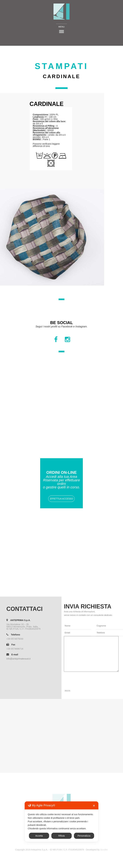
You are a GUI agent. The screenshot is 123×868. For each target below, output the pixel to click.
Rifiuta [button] (61, 836)
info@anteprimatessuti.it (18, 659)
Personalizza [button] (84, 836)
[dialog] (62, 822)
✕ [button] (94, 806)
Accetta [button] (39, 836)
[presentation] (88, 679)
